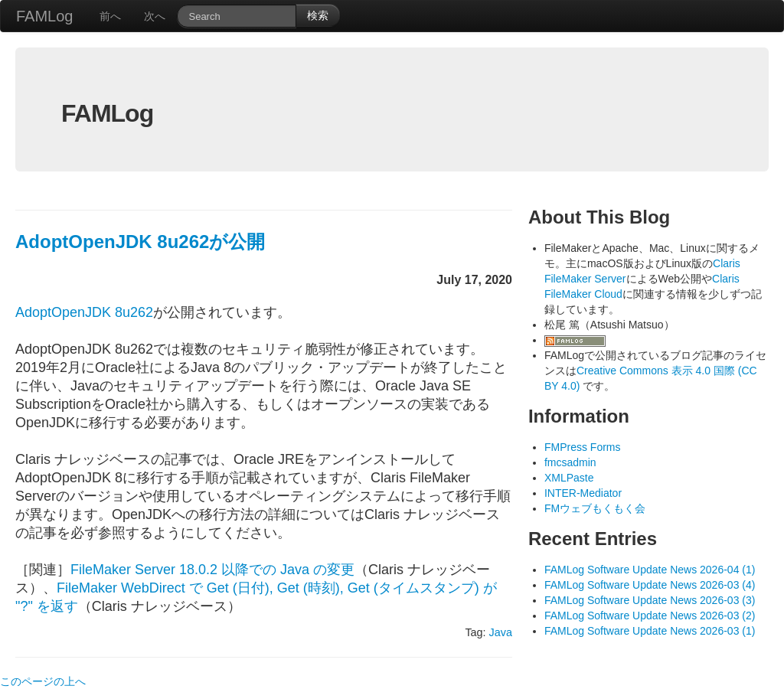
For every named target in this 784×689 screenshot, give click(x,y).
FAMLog (44, 16)
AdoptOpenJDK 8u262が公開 (140, 242)
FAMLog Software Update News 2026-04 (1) (650, 570)
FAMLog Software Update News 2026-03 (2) (650, 616)
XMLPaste (569, 478)
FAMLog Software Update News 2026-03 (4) (650, 585)
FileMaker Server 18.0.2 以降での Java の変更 (212, 570)
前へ (110, 16)
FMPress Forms (583, 447)
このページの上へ (43, 681)
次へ (155, 16)
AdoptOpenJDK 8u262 (84, 312)
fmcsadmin (570, 462)
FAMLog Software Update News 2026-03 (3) (650, 600)
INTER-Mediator (583, 493)
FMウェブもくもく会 (595, 508)
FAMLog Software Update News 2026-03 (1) (650, 631)
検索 (318, 15)
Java (501, 632)
